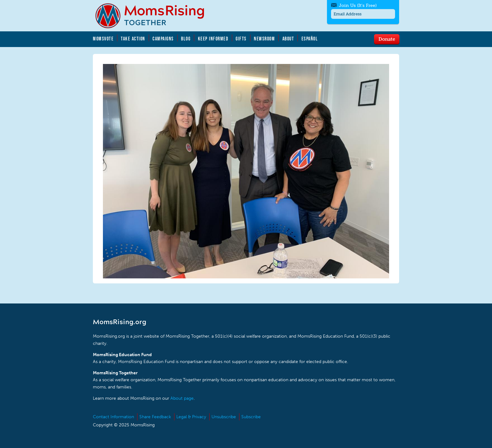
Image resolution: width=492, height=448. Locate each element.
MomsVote (103, 39)
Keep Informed (213, 39)
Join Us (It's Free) (358, 5)
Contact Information (113, 417)
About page (182, 398)
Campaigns (163, 39)
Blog (186, 39)
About (288, 39)
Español (310, 39)
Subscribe (251, 417)
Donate (387, 39)
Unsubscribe (224, 417)
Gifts (241, 39)
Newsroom (264, 39)
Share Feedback (155, 417)
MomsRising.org (154, 16)
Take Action (133, 39)
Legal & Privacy (191, 417)
